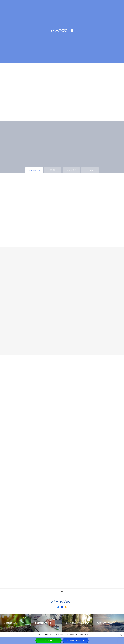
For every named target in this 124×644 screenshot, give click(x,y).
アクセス (39, 635)
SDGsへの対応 (60, 635)
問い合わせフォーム (76, 640)
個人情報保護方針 (72, 635)
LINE (48, 640)
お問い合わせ (84, 635)
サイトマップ (48, 635)
